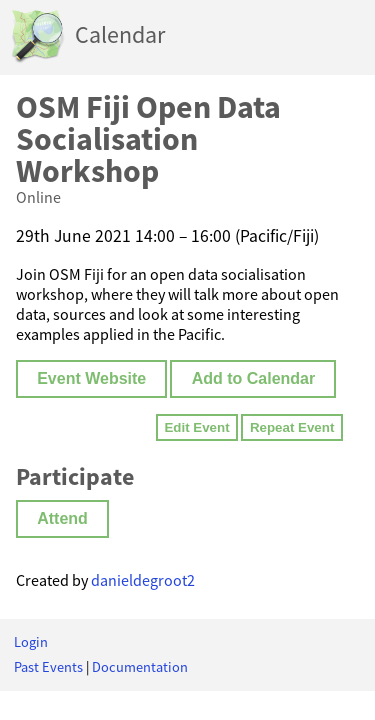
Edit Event (196, 427)
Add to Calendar (254, 378)
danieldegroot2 (143, 580)
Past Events (48, 667)
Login (31, 642)
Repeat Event (292, 427)
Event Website (91, 378)
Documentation (140, 667)
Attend (62, 518)
